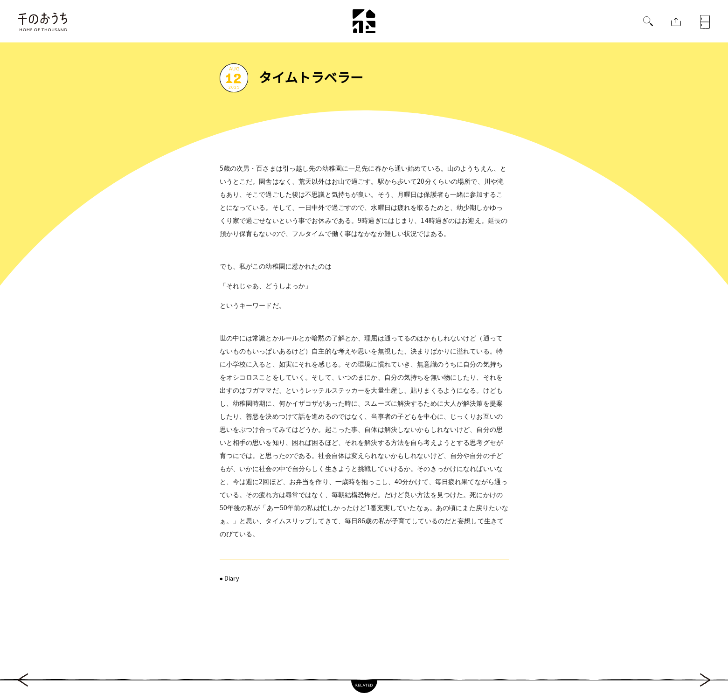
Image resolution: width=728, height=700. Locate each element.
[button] (648, 22)
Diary (232, 578)
